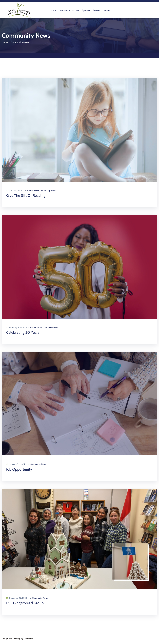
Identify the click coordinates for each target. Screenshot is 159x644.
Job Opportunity (19, 469)
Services (97, 10)
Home (53, 10)
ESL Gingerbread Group (25, 603)
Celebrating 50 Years (23, 332)
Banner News (33, 191)
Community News (48, 191)
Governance (64, 10)
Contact (107, 10)
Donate (76, 10)
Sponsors (86, 10)
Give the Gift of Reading (26, 195)
